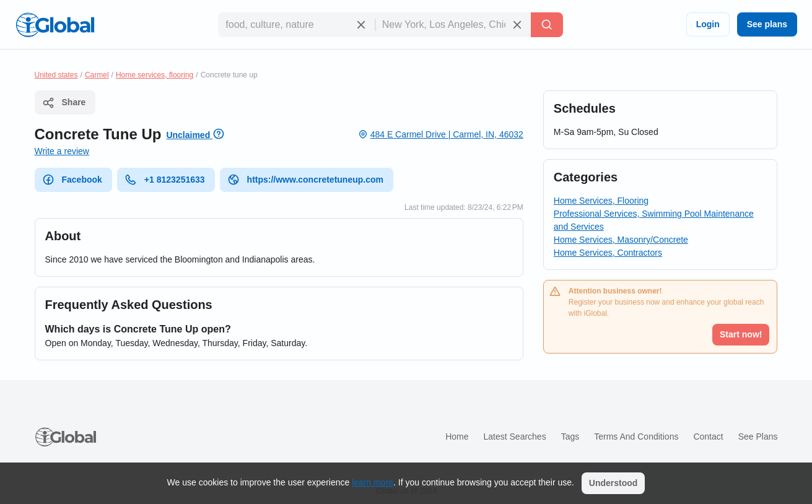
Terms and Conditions (636, 437)
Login (708, 24)
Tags (570, 437)
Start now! (741, 334)
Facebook (72, 180)
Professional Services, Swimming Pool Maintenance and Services (654, 220)
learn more (373, 482)
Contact (708, 437)
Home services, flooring (155, 75)
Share (64, 103)
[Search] (547, 25)
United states (56, 75)
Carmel (97, 75)
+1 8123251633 (165, 180)
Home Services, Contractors (608, 253)
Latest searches (514, 437)
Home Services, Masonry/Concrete (621, 240)
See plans (767, 24)
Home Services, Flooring (601, 201)
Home (457, 437)
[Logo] (55, 25)
